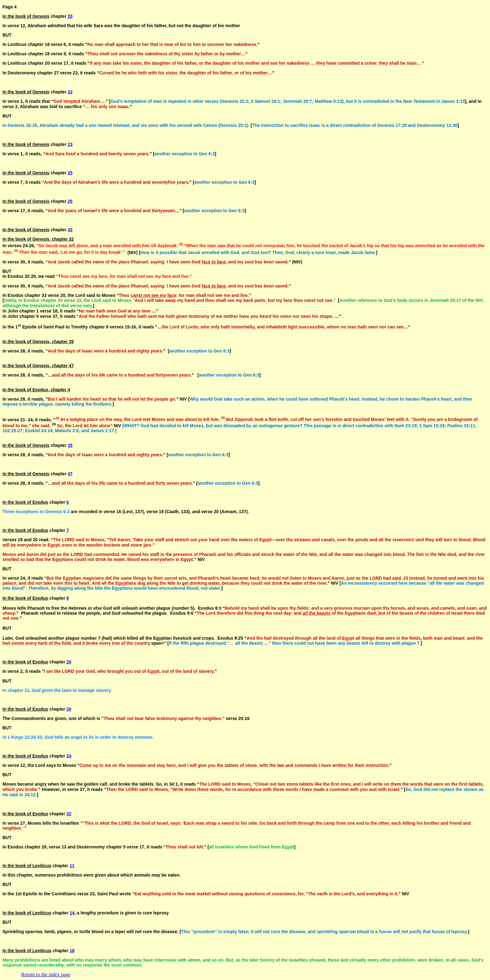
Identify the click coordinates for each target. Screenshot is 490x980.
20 (70, 16)
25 (70, 173)
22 (70, 92)
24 (69, 756)
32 (70, 230)
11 (72, 866)
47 (70, 474)
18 (72, 951)
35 (70, 445)
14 (72, 913)
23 (70, 144)
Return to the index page (46, 975)
